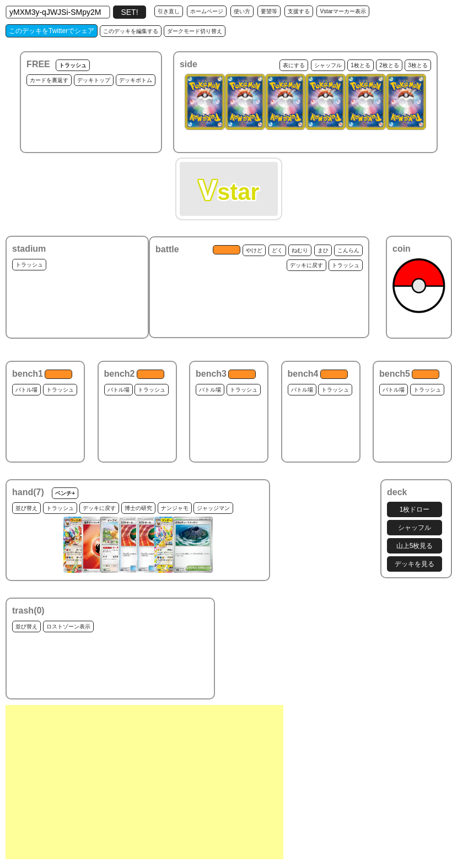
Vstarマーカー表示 (343, 11)
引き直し (169, 11)
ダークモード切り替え (195, 31)
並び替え (26, 508)
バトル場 (26, 390)
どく (277, 250)
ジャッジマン (213, 508)
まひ (323, 250)
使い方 (242, 11)
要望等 (269, 11)
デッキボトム (136, 80)
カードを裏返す (49, 80)
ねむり (300, 250)
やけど (254, 250)
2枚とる (389, 65)
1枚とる (360, 65)
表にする (294, 65)
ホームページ (207, 11)
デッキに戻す (306, 265)
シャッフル (328, 65)
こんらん (348, 250)
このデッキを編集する (131, 31)
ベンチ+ (65, 493)
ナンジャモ (175, 508)
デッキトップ (94, 80)
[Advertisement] (144, 782)
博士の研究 (138, 508)
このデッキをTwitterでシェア (52, 31)
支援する (299, 11)
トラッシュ (73, 65)
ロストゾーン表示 (68, 626)
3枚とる (418, 65)
